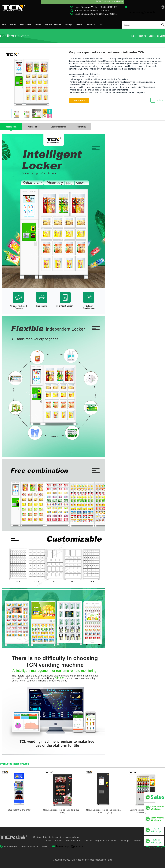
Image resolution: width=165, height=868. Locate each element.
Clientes (79, 25)
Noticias (38, 25)
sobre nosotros (26, 25)
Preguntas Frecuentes (53, 25)
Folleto (160, 100)
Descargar (68, 25)
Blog (109, 860)
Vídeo (101, 25)
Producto (13, 25)
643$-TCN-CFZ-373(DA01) (19, 810)
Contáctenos (91, 25)
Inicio (4, 25)
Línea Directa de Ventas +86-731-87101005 (96, 7)
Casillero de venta (157, 36)
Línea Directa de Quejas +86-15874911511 (96, 14)
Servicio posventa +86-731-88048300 (93, 11)
